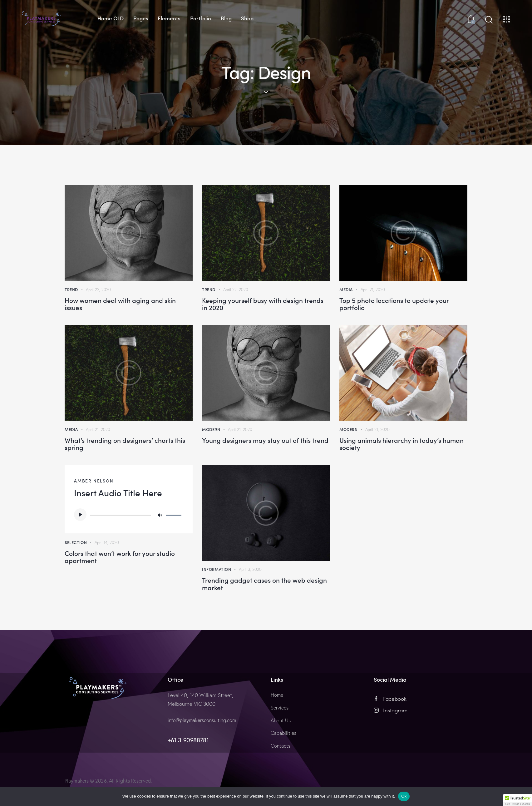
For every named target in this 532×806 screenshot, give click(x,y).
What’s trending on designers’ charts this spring (124, 455)
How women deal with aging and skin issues (122, 308)
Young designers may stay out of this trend (261, 455)
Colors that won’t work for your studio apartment (125, 574)
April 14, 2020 (107, 556)
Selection (76, 556)
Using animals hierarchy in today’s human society (392, 455)
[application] (129, 529)
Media (346, 290)
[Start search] (489, 20)
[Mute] (160, 529)
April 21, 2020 (373, 290)
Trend (71, 290)
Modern (211, 437)
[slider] (121, 529)
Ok (404, 796)
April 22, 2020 (99, 290)
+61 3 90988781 (188, 761)
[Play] (80, 529)
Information (217, 584)
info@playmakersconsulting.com (204, 741)
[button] (518, 800)
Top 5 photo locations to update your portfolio (402, 308)
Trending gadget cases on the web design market (261, 602)
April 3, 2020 (251, 584)
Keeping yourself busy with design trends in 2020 (255, 308)
